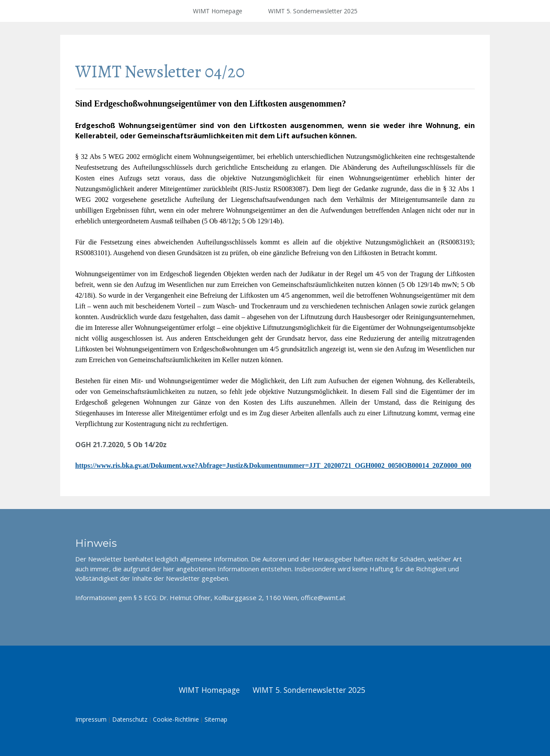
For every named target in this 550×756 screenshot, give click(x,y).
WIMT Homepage (218, 11)
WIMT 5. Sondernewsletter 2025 (313, 11)
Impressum (91, 719)
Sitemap (216, 719)
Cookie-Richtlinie (176, 719)
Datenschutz (130, 719)
